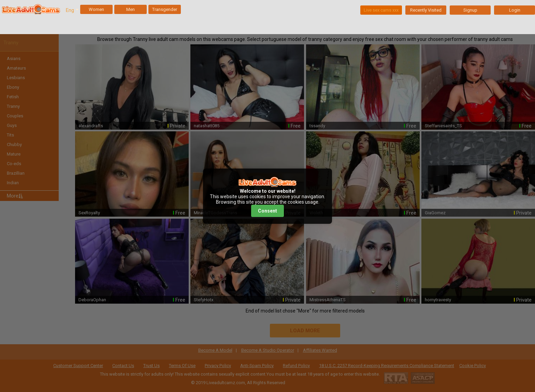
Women (96, 9)
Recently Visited (426, 10)
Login (515, 10)
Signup (470, 10)
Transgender (165, 9)
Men (131, 9)
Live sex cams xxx (381, 10)
